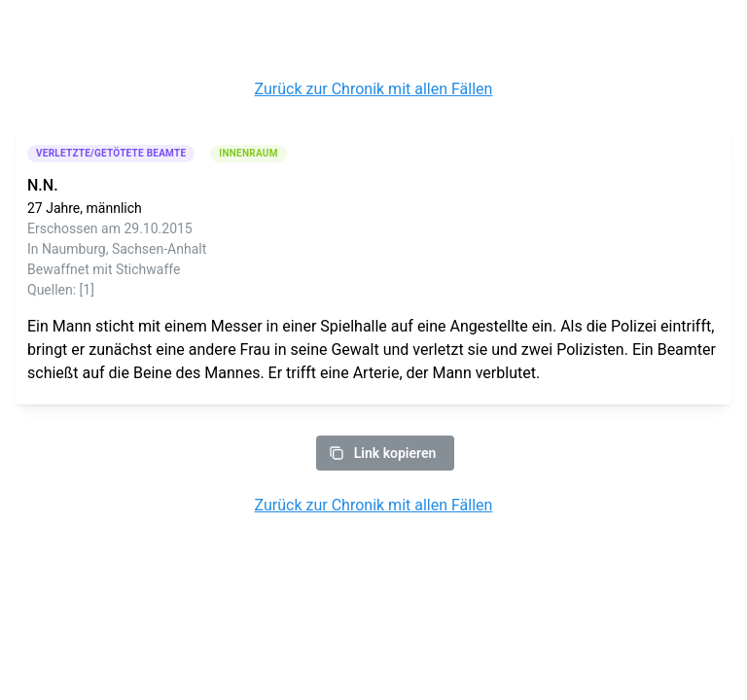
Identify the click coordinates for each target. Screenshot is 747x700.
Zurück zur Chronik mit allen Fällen (374, 89)
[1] (87, 290)
